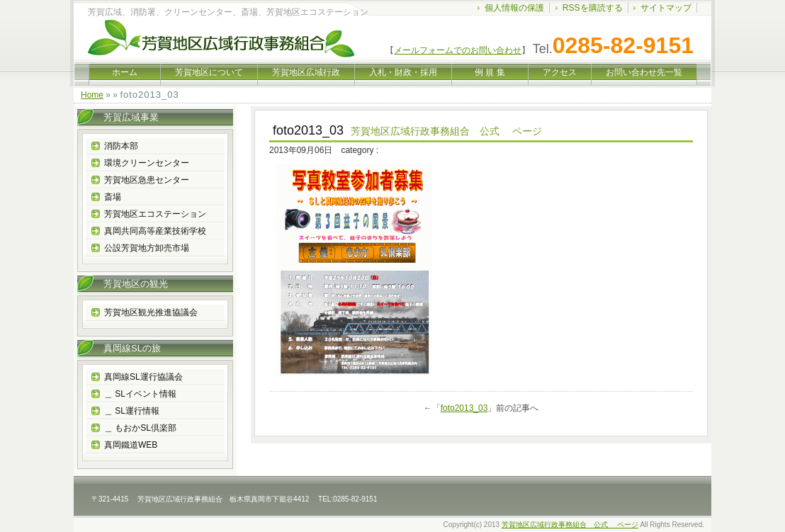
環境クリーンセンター (147, 163)
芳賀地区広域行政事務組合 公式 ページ (570, 525)
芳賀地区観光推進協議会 (151, 312)
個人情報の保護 (514, 8)
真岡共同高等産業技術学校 (155, 231)
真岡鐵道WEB (131, 445)
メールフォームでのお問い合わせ (458, 50)
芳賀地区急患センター (147, 180)
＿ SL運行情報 (132, 411)
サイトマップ (666, 8)
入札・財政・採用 (403, 72)
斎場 (113, 197)
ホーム (125, 72)
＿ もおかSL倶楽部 (140, 428)
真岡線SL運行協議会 (143, 377)
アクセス (560, 72)
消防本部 (121, 146)
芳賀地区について (209, 72)
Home (92, 95)
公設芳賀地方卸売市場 (147, 248)
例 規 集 (490, 72)
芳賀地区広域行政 (306, 72)
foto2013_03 (464, 408)
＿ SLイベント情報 (140, 394)
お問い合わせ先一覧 (644, 72)
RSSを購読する (593, 8)
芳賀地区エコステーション (155, 214)
